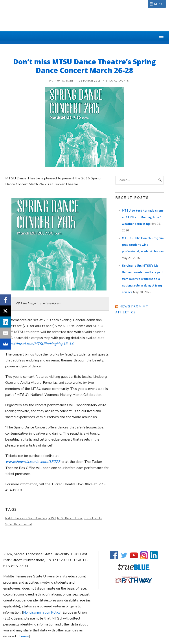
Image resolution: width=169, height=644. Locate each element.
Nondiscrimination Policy (42, 612)
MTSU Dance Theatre (70, 518)
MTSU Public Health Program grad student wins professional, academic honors (143, 245)
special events (93, 518)
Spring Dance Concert (19, 524)
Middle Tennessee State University (26, 518)
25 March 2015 (90, 81)
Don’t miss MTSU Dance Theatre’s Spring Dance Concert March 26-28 (84, 66)
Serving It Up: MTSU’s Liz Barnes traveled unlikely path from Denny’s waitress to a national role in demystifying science (143, 279)
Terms (24, 636)
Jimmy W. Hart (63, 81)
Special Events (117, 81)
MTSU (159, 4)
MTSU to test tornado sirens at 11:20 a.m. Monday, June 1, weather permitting (143, 217)
